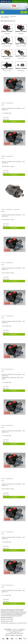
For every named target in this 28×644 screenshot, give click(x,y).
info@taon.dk (16, 1)
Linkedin (20, 635)
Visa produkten (14, 121)
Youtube (14, 635)
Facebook (9, 635)
